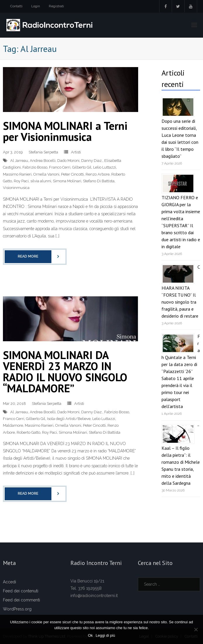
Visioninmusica (16, 188)
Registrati (56, 6)
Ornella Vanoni (46, 174)
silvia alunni (41, 181)
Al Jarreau (19, 161)
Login (36, 6)
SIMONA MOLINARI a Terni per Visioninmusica (65, 131)
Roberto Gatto (28, 432)
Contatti (16, 6)
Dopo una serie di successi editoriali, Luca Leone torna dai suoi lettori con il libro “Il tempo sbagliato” (180, 139)
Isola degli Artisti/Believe (69, 419)
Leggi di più (106, 635)
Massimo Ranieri (17, 174)
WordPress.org (17, 609)
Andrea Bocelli (43, 161)
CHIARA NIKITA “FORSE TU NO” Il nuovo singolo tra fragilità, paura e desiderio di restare (181, 291)
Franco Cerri (60, 167)
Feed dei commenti (21, 600)
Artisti (76, 152)
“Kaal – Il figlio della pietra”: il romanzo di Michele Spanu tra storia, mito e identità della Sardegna (181, 455)
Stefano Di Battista (99, 181)
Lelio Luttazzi (105, 167)
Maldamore (13, 425)
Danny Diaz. (92, 161)
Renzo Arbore (98, 174)
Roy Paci (21, 181)
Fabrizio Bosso (35, 167)
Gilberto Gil (82, 167)
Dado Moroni (68, 161)
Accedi (9, 582)
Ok (90, 635)
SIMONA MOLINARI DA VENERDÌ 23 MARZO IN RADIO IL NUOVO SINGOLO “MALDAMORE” (65, 371)
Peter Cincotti (72, 174)
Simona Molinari (67, 181)
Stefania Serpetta (43, 152)
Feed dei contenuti (21, 591)
